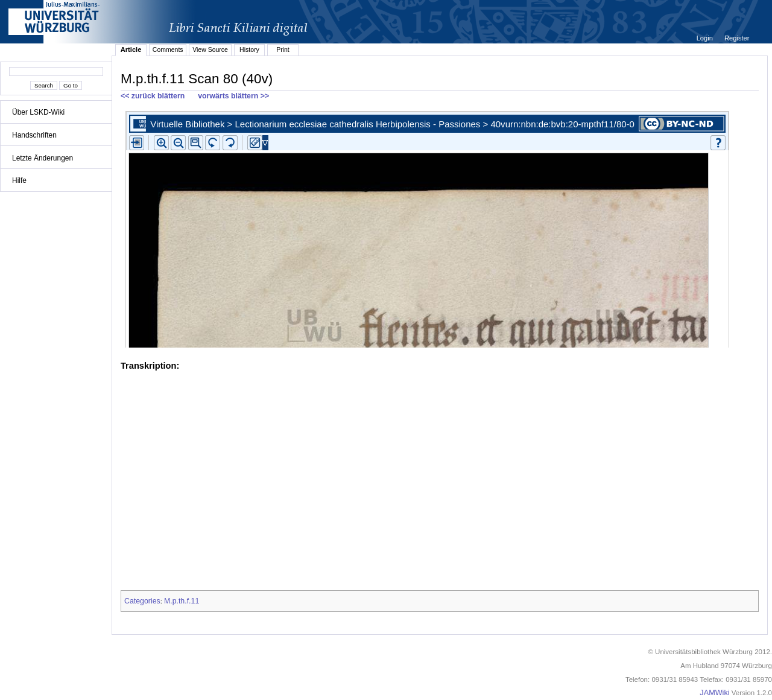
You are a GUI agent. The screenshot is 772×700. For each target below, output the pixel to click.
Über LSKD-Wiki (38, 112)
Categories (142, 601)
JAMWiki (714, 693)
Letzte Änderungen (43, 158)
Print (283, 49)
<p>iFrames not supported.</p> (440, 227)
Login (706, 38)
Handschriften (34, 135)
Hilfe (19, 180)
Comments (168, 49)
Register (737, 38)
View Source (210, 49)
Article (131, 49)
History (249, 49)
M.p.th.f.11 (182, 601)
